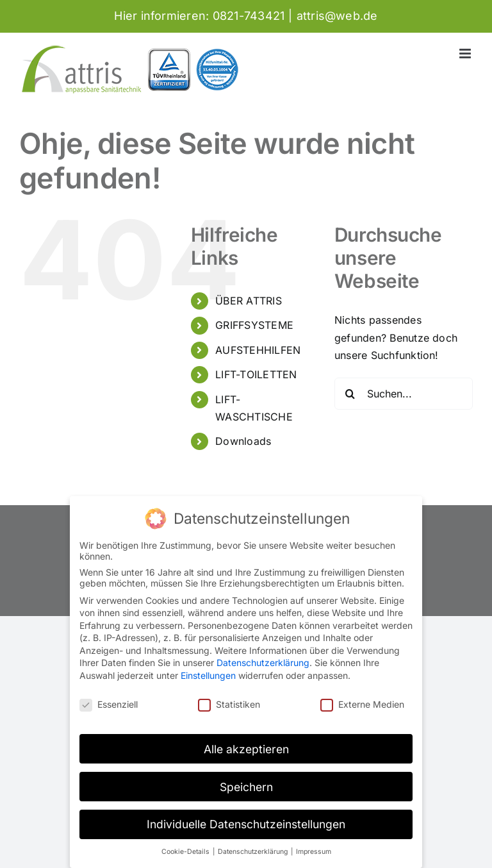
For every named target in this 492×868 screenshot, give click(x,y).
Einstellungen (208, 675)
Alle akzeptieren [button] (246, 749)
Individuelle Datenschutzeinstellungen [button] (246, 824)
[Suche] (350, 394)
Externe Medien (362, 704)
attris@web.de (337, 16)
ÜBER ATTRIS (249, 301)
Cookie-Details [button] (186, 852)
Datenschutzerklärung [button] (254, 852)
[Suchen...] (404, 394)
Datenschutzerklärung (263, 663)
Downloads (243, 441)
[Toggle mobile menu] (466, 54)
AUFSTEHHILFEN (258, 350)
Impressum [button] (314, 852)
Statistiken (229, 704)
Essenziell (109, 704)
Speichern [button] (246, 787)
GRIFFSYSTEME (254, 325)
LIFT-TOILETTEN (256, 374)
